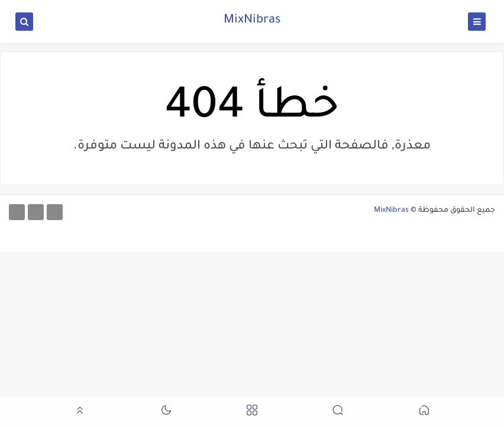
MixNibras (252, 21)
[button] (424, 412)
